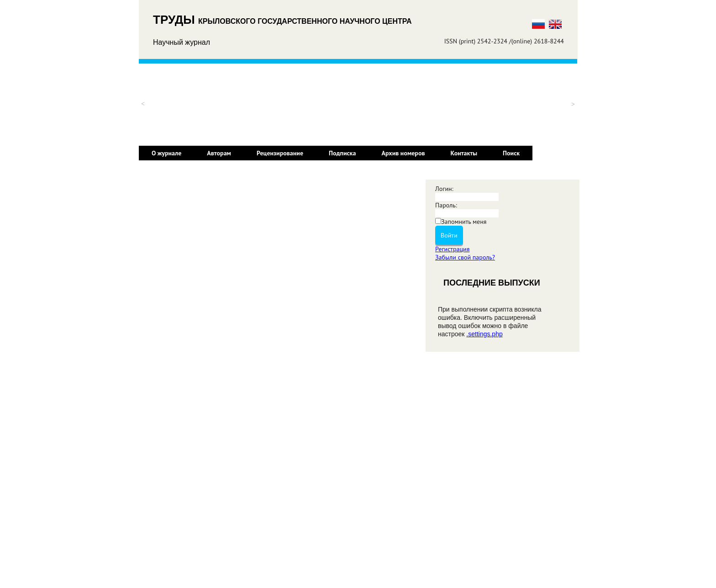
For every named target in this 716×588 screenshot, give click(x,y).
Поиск (511, 153)
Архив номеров (403, 153)
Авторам (219, 153)
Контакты (464, 153)
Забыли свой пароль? (465, 257)
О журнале (166, 153)
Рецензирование (280, 153)
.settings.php (484, 334)
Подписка (342, 153)
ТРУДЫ (176, 20)
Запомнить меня (464, 222)
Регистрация (452, 249)
